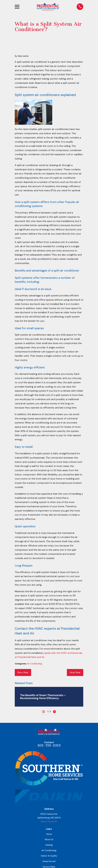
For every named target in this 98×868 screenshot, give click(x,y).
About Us (49, 839)
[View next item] (54, 712)
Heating (49, 845)
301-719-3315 (49, 745)
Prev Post (23, 673)
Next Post (75, 673)
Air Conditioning (35, 664)
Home (49, 834)
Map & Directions (49, 821)
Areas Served (49, 861)
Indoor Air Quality (49, 856)
